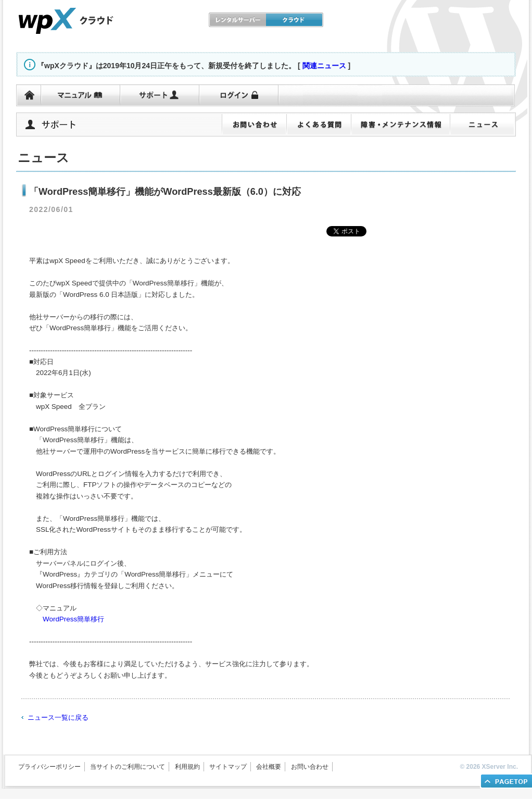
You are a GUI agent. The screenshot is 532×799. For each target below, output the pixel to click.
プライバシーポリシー (49, 767)
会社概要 (269, 767)
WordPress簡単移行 (73, 619)
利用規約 (187, 767)
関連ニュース (324, 66)
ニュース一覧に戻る (58, 717)
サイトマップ (228, 767)
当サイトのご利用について (128, 767)
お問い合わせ (310, 767)
